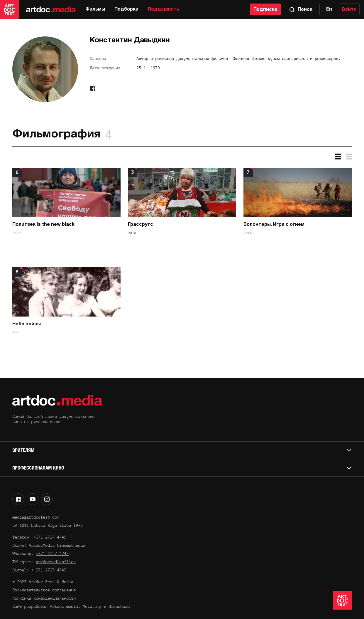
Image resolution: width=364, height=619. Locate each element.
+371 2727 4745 (50, 537)
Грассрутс (140, 225)
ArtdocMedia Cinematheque (57, 545)
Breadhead (119, 607)
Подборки (126, 9)
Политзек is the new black (43, 225)
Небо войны (27, 324)
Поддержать (164, 9)
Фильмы (95, 9)
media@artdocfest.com (36, 517)
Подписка (265, 10)
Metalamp (92, 607)
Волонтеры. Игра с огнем (274, 225)
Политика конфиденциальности (44, 598)
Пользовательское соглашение (44, 590)
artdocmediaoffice (56, 562)
